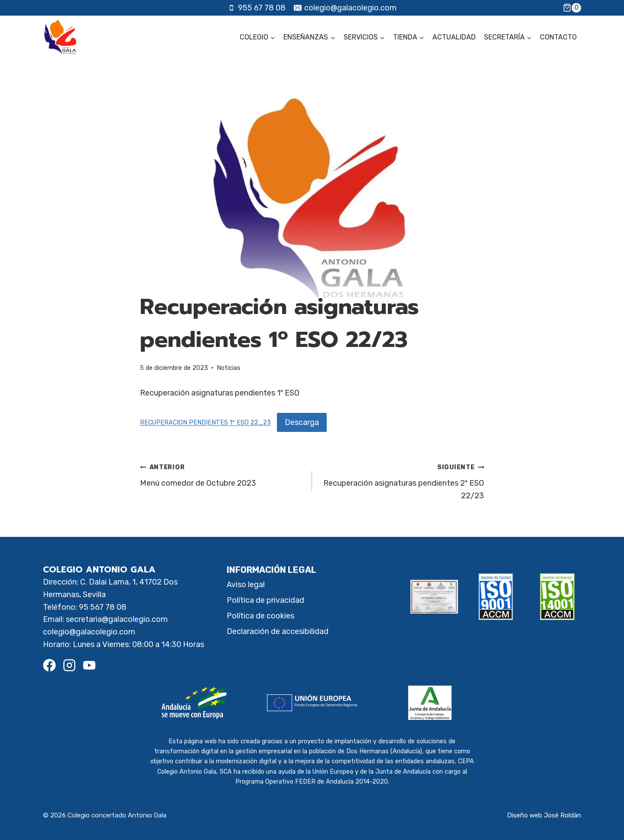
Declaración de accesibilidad (278, 631)
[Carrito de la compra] (572, 8)
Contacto (558, 37)
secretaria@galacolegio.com (117, 619)
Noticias (229, 368)
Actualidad (454, 37)
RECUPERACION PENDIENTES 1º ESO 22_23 (205, 423)
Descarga (302, 422)
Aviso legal (246, 585)
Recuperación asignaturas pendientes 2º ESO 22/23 (402, 480)
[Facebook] (49, 665)
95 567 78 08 (103, 607)
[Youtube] (89, 665)
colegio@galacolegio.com (89, 632)
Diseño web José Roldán (544, 815)
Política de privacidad (265, 600)
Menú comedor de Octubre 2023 (222, 474)
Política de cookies (260, 616)
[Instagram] (69, 665)
